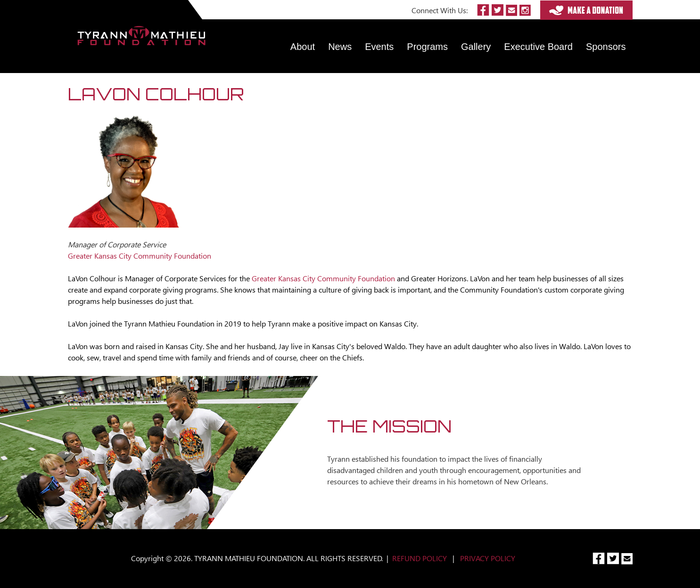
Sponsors (606, 47)
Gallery (476, 47)
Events (379, 47)
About (303, 47)
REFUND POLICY (420, 558)
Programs (427, 47)
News (340, 47)
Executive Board (538, 47)
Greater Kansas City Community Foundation (323, 278)
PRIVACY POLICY (488, 558)
